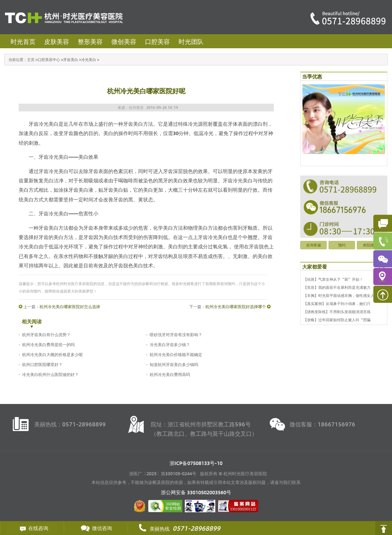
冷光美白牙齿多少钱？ (170, 344)
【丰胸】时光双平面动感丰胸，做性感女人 (339, 295)
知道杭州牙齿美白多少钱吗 (174, 364)
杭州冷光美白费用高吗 (170, 374)
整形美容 (90, 41)
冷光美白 (89, 59)
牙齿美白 (71, 59)
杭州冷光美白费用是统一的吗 (48, 344)
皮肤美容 (57, 41)
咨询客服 (314, 245)
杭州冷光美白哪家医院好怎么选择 (70, 306)
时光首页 (23, 41)
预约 (342, 245)
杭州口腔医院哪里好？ (42, 364)
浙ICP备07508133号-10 (196, 463)
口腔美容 (157, 41)
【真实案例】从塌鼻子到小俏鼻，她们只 (337, 303)
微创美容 (124, 41)
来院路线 (370, 245)
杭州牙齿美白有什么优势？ (46, 334)
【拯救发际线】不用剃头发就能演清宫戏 (337, 312)
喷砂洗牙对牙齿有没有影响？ (176, 334)
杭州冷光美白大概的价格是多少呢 (52, 354)
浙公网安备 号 (196, 492)
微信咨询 (96, 528)
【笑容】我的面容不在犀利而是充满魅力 (337, 287)
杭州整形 (136, 107)
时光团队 (191, 41)
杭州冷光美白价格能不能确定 (176, 354)
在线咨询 (32, 528)
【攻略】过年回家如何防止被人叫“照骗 (337, 320)
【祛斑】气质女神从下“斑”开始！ (333, 279)
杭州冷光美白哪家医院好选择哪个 (236, 306)
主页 (31, 59)
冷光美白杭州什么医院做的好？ (50, 374)
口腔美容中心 (49, 59)
